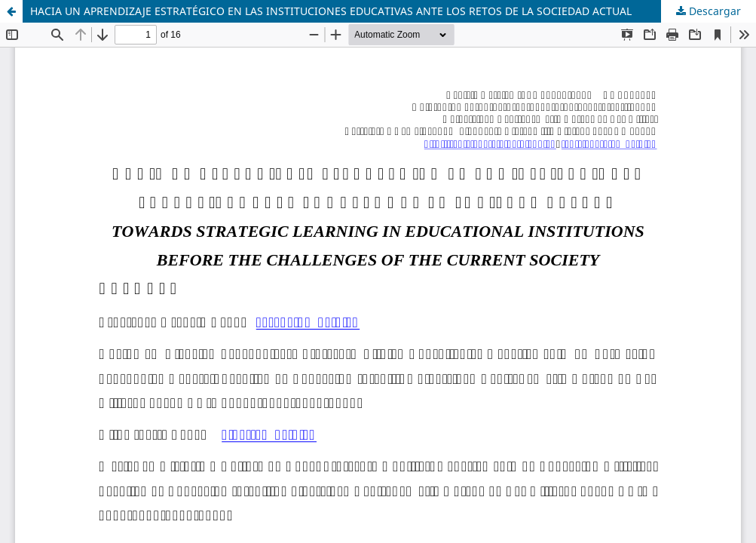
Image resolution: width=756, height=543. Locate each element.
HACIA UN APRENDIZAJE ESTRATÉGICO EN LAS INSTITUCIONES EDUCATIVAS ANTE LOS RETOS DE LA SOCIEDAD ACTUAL (331, 11)
